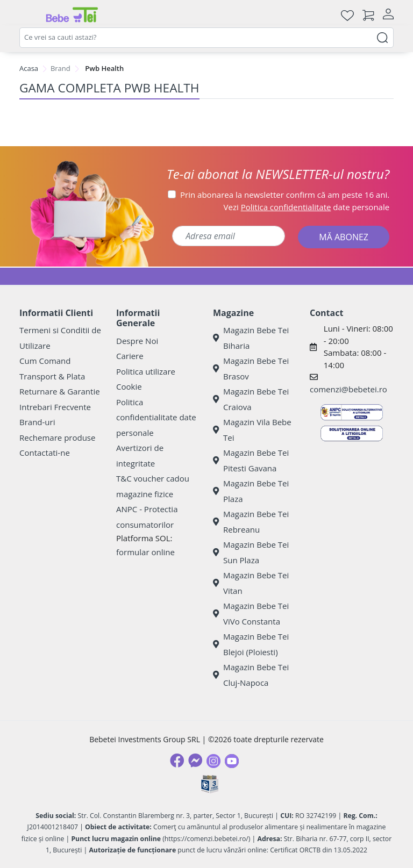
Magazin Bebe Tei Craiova (251, 399)
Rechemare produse (57, 437)
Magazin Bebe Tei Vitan (251, 583)
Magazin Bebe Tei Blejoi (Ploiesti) (251, 644)
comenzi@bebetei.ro (348, 389)
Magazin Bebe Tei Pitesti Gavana (251, 460)
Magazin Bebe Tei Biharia (251, 338)
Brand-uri (37, 422)
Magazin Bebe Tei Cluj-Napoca (251, 675)
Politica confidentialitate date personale (156, 417)
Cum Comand (45, 361)
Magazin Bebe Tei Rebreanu (251, 522)
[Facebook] (177, 761)
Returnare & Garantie (60, 391)
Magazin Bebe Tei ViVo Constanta (251, 614)
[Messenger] (195, 761)
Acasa (29, 68)
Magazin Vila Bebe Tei (252, 430)
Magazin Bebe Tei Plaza (251, 491)
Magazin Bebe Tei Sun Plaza (251, 552)
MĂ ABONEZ (344, 237)
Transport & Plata (52, 376)
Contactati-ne (45, 453)
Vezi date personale (307, 207)
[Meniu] (28, 15)
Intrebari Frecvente (55, 407)
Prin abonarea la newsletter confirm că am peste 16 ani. (285, 195)
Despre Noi (137, 341)
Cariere (130, 356)
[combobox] (206, 38)
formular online (145, 552)
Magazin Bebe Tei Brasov (251, 368)
